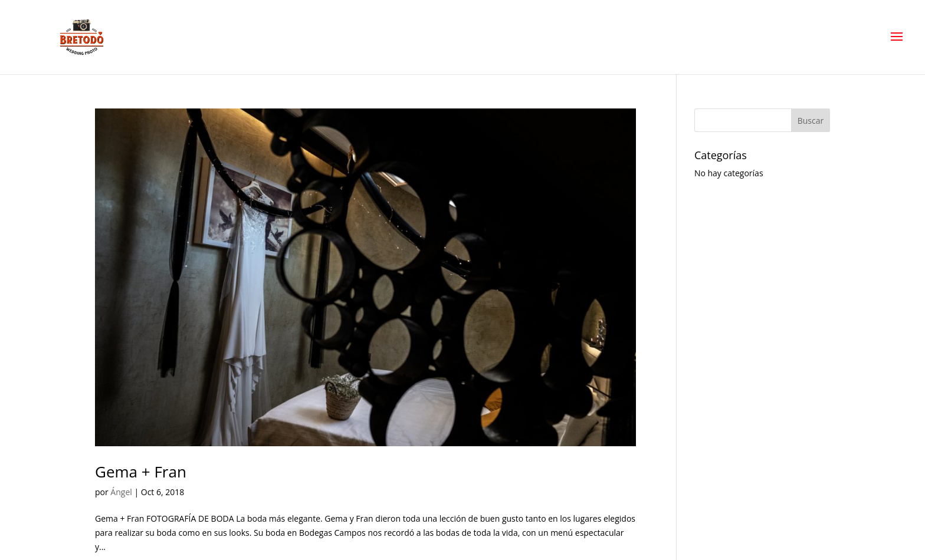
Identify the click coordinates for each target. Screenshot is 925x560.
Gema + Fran (141, 472)
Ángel (121, 492)
